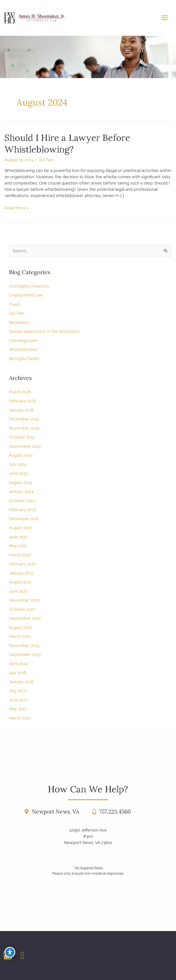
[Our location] (174, 956)
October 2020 (22, 609)
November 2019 (24, 646)
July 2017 (17, 691)
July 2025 (18, 464)
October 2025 (22, 437)
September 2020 (25, 618)
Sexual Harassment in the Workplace (44, 331)
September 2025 (25, 446)
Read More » (17, 208)
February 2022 (22, 564)
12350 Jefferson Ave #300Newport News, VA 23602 (88, 836)
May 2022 (18, 546)
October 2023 (22, 501)
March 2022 (20, 555)
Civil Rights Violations (29, 286)
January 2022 (21, 573)
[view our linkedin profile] (22, 955)
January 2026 (21, 410)
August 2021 (20, 582)
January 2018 (21, 682)
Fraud (14, 304)
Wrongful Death (24, 359)
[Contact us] (172, 956)
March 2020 (20, 636)
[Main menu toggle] (165, 18)
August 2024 (21, 483)
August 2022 (20, 528)
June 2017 (18, 700)
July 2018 (18, 673)
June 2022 (18, 537)
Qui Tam (46, 160)
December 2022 (24, 519)
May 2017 (18, 709)
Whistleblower (23, 349)
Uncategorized (23, 340)
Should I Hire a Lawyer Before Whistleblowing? (67, 143)
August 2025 (20, 455)
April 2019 (18, 664)
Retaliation (19, 322)
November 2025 (24, 428)
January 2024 (21, 491)
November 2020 (24, 600)
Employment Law (26, 295)
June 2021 (18, 591)
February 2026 (23, 401)
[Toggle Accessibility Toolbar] (10, 952)
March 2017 (20, 718)
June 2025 (18, 473)
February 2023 (22, 510)
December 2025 (24, 419)
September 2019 (25, 654)
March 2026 (20, 392)
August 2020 (21, 627)
